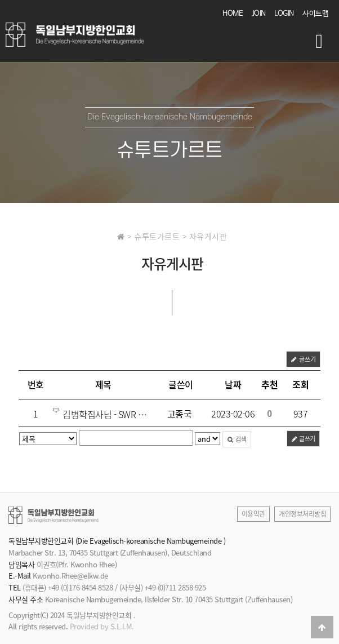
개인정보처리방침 (302, 514)
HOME (233, 14)
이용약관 (253, 514)
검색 (237, 439)
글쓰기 (303, 359)
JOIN (259, 14)
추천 (269, 384)
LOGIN (284, 14)
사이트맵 (315, 14)
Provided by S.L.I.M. (102, 626)
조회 (300, 384)
